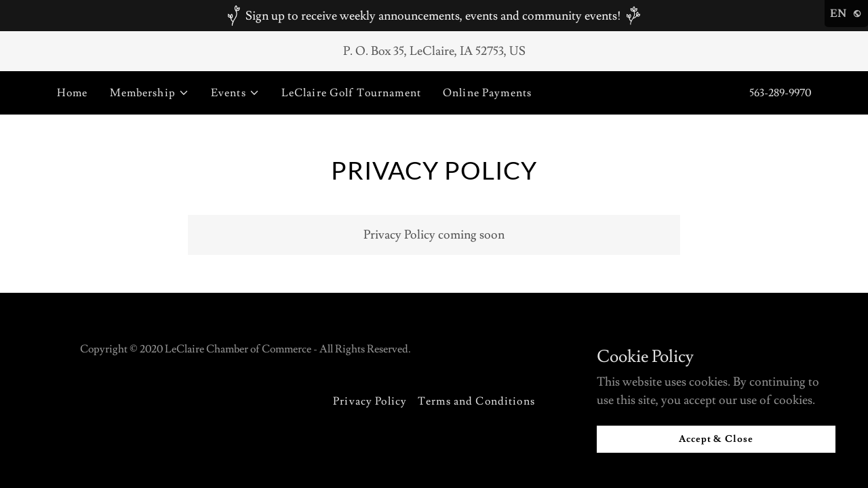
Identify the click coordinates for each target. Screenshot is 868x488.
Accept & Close (716, 439)
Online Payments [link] (487, 93)
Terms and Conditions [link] (476, 401)
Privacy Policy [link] (370, 401)
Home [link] (73, 93)
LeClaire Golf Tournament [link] (351, 93)
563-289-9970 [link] (780, 93)
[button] (150, 93)
